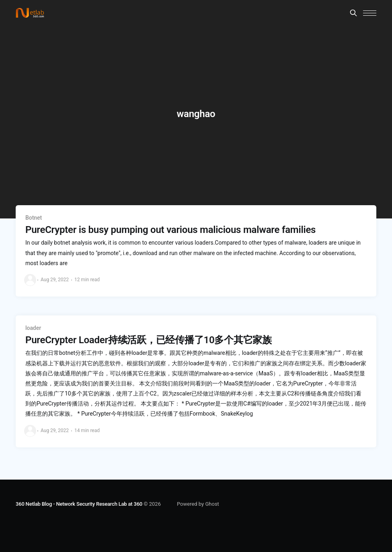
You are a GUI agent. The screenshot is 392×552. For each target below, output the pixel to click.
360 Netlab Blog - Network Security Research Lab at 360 (79, 504)
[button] (370, 13)
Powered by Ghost (198, 504)
